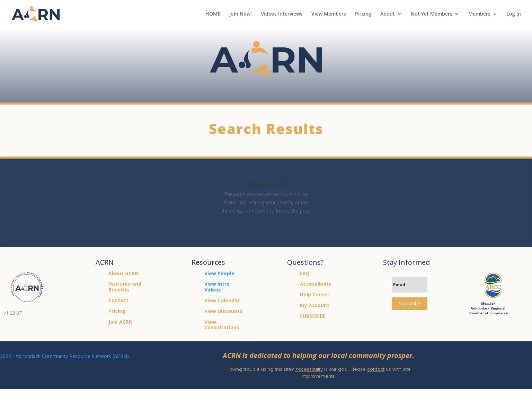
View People (219, 273)
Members (479, 14)
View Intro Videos (217, 287)
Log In (514, 14)
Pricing (363, 14)
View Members (329, 14)
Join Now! (241, 14)
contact (376, 369)
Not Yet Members (432, 14)
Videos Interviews (282, 14)
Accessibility (309, 369)
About (388, 14)
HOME (213, 14)
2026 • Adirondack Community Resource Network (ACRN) (64, 356)
